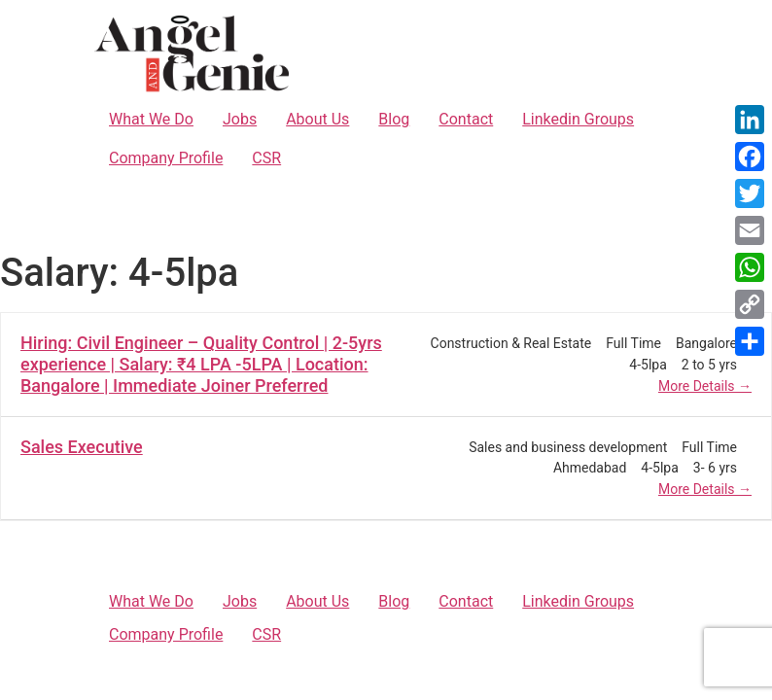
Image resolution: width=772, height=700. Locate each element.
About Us (317, 119)
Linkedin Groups (578, 119)
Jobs (240, 119)
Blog (394, 119)
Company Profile (166, 158)
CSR (266, 158)
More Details (705, 386)
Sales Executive (82, 447)
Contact (466, 119)
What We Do (151, 119)
